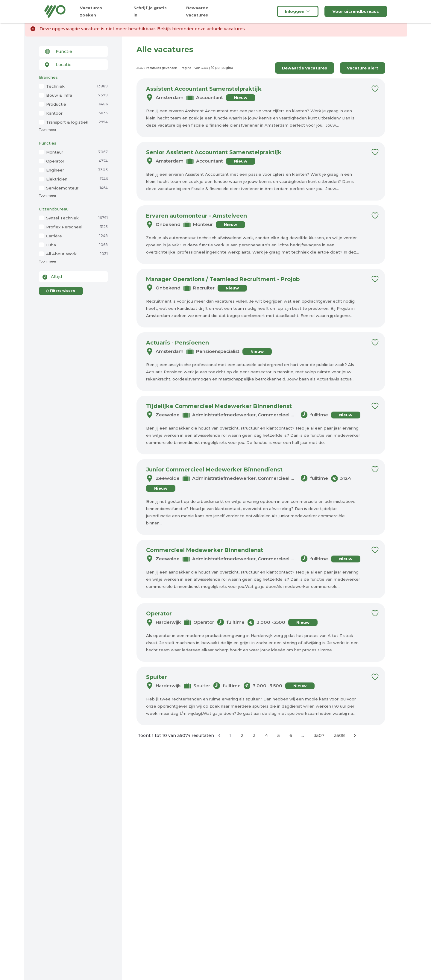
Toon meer (48, 130)
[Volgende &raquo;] (355, 735)
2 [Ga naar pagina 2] (242, 735)
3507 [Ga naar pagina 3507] (319, 735)
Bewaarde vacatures (305, 68)
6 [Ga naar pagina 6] (291, 735)
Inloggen (298, 11)
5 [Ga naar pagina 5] (279, 735)
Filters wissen (60, 291)
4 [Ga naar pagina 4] (267, 735)
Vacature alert (363, 68)
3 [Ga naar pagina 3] (254, 735)
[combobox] (73, 51)
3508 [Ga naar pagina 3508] (339, 735)
